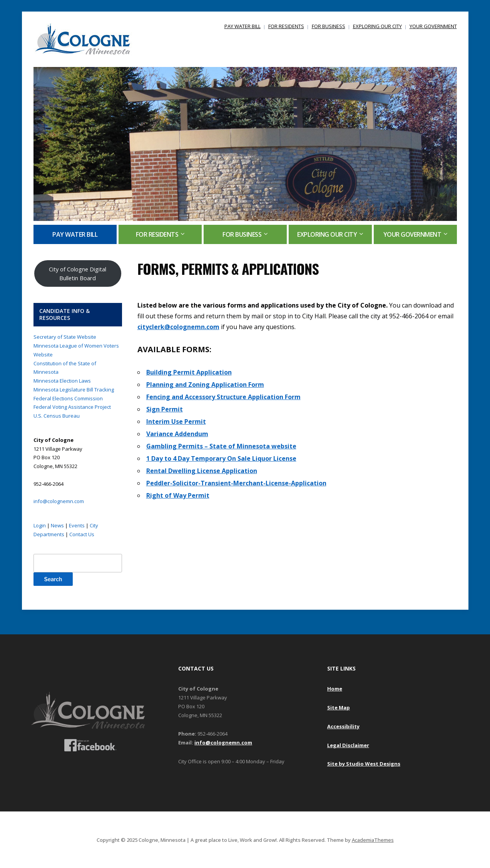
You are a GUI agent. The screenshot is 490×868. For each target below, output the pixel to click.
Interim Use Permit (176, 421)
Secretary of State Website (65, 337)
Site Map (339, 707)
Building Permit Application (189, 372)
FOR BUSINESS (329, 26)
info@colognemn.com (59, 501)
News (57, 525)
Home (335, 689)
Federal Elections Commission (68, 398)
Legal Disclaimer (348, 745)
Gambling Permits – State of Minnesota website (221, 446)
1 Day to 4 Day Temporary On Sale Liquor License (221, 458)
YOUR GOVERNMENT (433, 26)
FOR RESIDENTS (286, 26)
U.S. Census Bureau (57, 416)
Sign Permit (165, 409)
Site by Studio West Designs (364, 764)
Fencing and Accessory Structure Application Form (223, 397)
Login (40, 525)
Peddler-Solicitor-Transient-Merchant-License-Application (236, 483)
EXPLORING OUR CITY (377, 26)
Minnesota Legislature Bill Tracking (74, 390)
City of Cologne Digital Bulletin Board (78, 273)
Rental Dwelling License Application (202, 471)
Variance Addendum (177, 434)
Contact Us (82, 534)
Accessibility (343, 726)
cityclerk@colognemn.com (178, 327)
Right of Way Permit (178, 495)
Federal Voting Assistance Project (72, 407)
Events (77, 525)
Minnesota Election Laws (62, 381)
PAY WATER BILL (242, 26)
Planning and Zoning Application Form (205, 385)
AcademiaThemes (373, 840)
